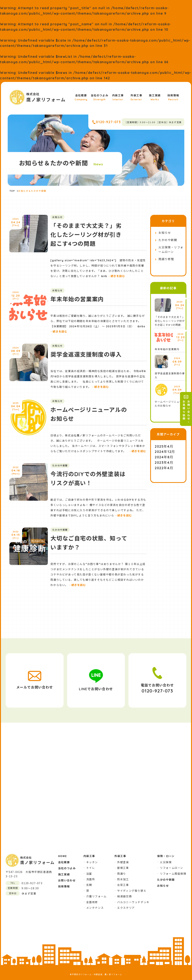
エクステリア (126, 908)
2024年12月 (165, 452)
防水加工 (123, 879)
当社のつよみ (100, 97)
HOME (62, 856)
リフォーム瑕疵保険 (173, 874)
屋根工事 (123, 868)
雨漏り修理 (166, 259)
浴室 (89, 874)
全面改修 (92, 902)
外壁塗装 (123, 862)
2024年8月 (164, 457)
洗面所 (91, 879)
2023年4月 (164, 463)
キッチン (92, 862)
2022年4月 (164, 468)
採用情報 (173, 97)
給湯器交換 (124, 896)
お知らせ (165, 233)
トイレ (91, 868)
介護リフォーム (96, 896)
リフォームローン (172, 868)
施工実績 (155, 97)
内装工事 (118, 97)
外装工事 (136, 97)
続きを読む (117, 276)
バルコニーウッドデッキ (133, 902)
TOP (12, 191)
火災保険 (166, 862)
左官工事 (123, 885)
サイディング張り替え (132, 891)
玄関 (89, 885)
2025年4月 (164, 446)
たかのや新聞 (168, 240)
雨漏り (122, 874)
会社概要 (81, 97)
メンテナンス (95, 908)
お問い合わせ (67, 880)
